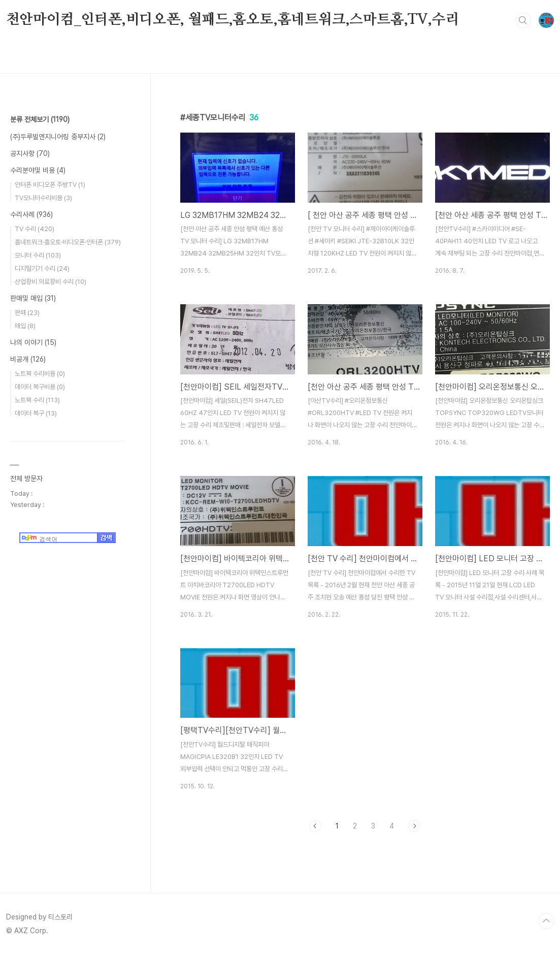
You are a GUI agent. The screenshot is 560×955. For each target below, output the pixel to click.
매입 (25, 326)
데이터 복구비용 (40, 387)
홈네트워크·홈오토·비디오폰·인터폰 (68, 242)
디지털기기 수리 (42, 268)
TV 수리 (35, 229)
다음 (414, 826)
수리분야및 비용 (38, 170)
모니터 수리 (38, 255)
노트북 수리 (37, 400)
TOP (546, 921)
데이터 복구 (36, 413)
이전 (315, 826)
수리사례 (31, 214)
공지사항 (30, 153)
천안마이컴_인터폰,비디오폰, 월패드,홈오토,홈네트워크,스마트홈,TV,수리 (233, 20)
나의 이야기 (33, 342)
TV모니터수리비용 (43, 198)
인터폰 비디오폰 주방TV (50, 185)
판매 (27, 313)
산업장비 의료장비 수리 (51, 282)
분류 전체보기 (40, 119)
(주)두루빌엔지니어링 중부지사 (58, 137)
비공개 (28, 359)
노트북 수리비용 (40, 374)
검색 (523, 20)
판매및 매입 (33, 298)
